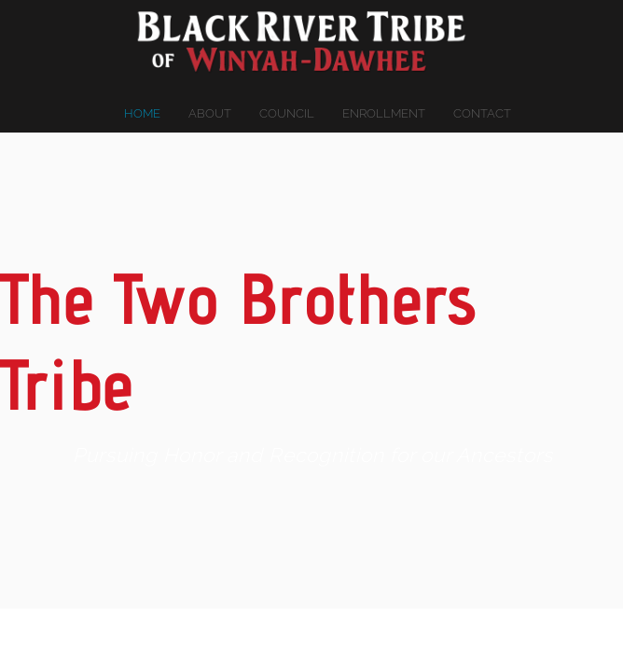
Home (142, 113)
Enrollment (384, 113)
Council (287, 113)
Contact (482, 113)
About (210, 113)
